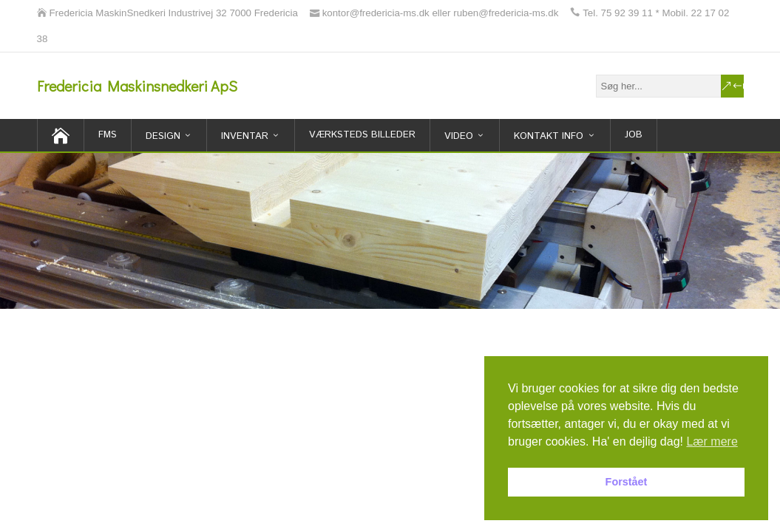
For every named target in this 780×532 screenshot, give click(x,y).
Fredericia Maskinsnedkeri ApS (137, 86)
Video (459, 136)
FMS (108, 135)
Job (634, 135)
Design (163, 136)
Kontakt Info (549, 136)
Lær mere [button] (712, 441)
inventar (245, 136)
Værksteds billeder (362, 135)
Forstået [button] (627, 482)
